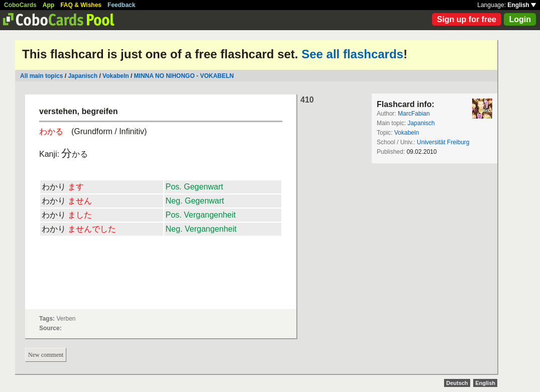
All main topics (41, 76)
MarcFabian (414, 114)
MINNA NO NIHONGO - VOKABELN (184, 76)
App (48, 5)
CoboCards (20, 5)
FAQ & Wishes (81, 5)
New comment (46, 355)
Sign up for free (467, 19)
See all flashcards (352, 54)
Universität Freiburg (443, 142)
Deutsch (457, 383)
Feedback (121, 5)
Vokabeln (116, 76)
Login (520, 19)
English (522, 5)
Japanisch (83, 76)
